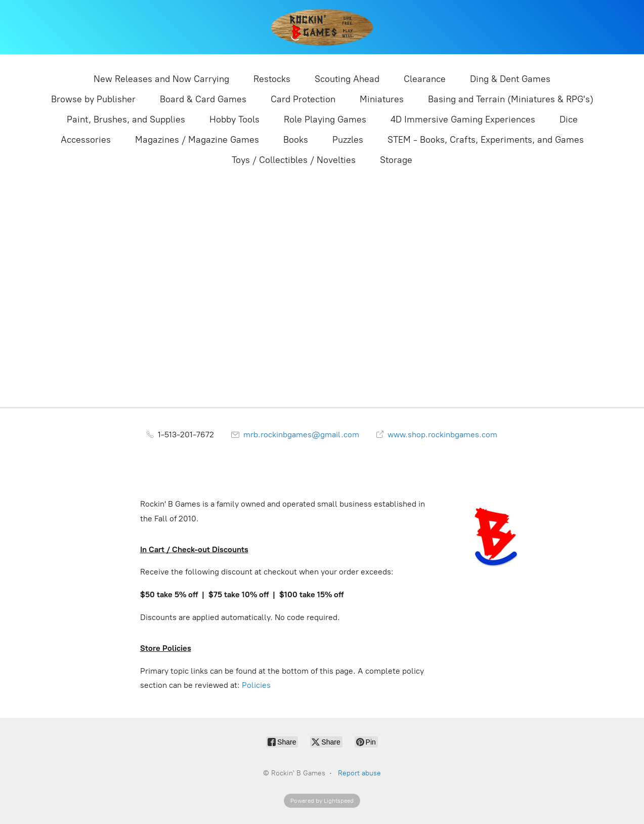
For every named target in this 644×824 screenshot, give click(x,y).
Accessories (86, 140)
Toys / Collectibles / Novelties (294, 160)
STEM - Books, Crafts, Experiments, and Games (486, 140)
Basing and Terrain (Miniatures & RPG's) (511, 99)
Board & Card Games (203, 99)
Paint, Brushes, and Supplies (126, 119)
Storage (396, 160)
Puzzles (348, 140)
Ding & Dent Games (510, 79)
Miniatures (382, 99)
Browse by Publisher (93, 99)
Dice (569, 119)
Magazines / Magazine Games (197, 140)
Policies (256, 685)
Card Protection (303, 99)
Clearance (425, 79)
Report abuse (359, 773)
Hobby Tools (234, 119)
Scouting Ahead (347, 79)
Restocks (272, 79)
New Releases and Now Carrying (161, 79)
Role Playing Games (325, 119)
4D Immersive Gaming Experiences (463, 119)
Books (296, 140)
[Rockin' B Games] (322, 27)
